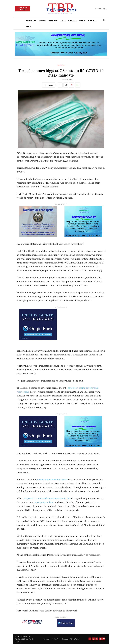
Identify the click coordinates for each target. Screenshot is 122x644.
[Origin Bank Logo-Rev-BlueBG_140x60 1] (66, 623)
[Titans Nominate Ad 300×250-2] (38, 222)
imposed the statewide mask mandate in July (48, 498)
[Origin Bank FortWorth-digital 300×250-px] (38, 324)
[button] (104, 20)
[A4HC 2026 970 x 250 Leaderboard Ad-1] (61, 44)
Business (61, 65)
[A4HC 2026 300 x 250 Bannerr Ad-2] (83, 222)
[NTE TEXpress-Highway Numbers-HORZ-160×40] (32, 622)
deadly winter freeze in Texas (52, 479)
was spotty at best (44, 502)
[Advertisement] (83, 327)
